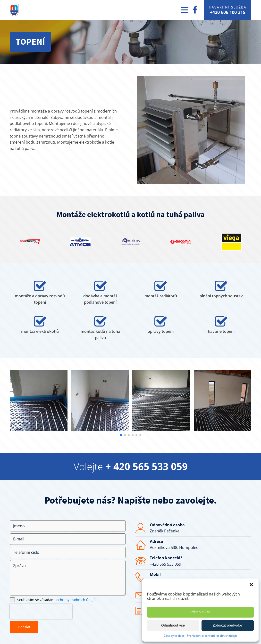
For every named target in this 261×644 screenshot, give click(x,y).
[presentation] (41, 611)
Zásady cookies (174, 636)
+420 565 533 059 (165, 564)
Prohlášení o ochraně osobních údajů (212, 636)
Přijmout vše (200, 612)
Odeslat (24, 627)
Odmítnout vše (173, 625)
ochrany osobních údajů (76, 600)
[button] (251, 585)
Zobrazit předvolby (228, 625)
